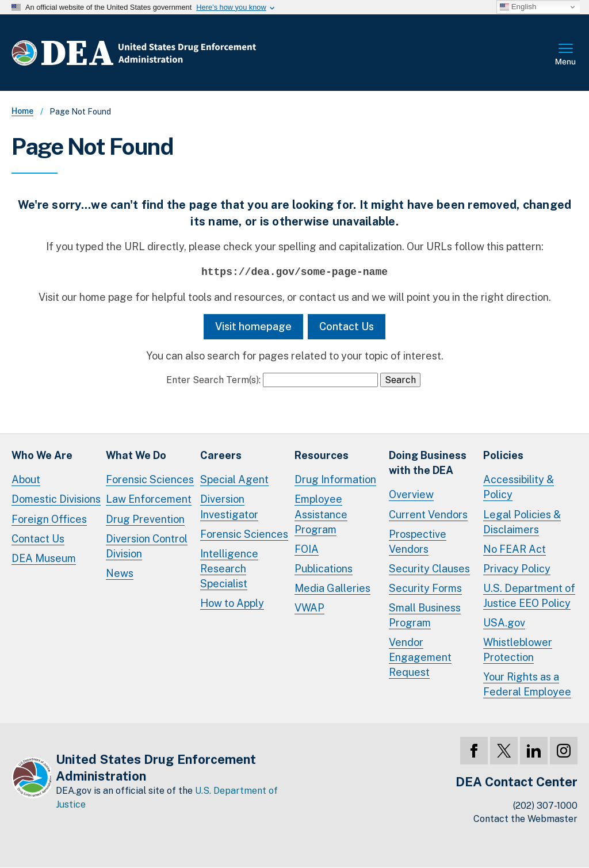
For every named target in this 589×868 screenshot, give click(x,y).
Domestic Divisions (56, 499)
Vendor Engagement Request (420, 657)
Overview (411, 494)
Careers (221, 455)
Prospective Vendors (418, 542)
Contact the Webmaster (525, 819)
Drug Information (335, 479)
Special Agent (234, 479)
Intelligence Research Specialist (229, 569)
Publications (324, 569)
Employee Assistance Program (321, 514)
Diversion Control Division (147, 546)
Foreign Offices (49, 519)
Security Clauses (429, 569)
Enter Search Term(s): (213, 380)
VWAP (309, 608)
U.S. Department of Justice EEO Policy (529, 596)
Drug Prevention (145, 519)
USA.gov (504, 623)
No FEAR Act (515, 549)
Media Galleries (332, 588)
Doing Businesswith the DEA (428, 463)
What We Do (136, 455)
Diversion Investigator (229, 506)
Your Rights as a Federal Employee (527, 684)
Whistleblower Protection (518, 650)
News (120, 573)
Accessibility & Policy (519, 487)
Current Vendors (428, 515)
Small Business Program (425, 615)
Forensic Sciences (150, 479)
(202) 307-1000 (545, 806)
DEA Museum (44, 558)
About (26, 479)
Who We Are (42, 455)
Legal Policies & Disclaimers (522, 522)
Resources (322, 455)
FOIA (307, 549)
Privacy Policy (517, 569)
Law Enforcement (149, 499)
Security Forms (425, 588)
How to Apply (232, 603)
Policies (503, 455)
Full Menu (566, 55)
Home (22, 111)
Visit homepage (253, 326)
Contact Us (347, 326)
